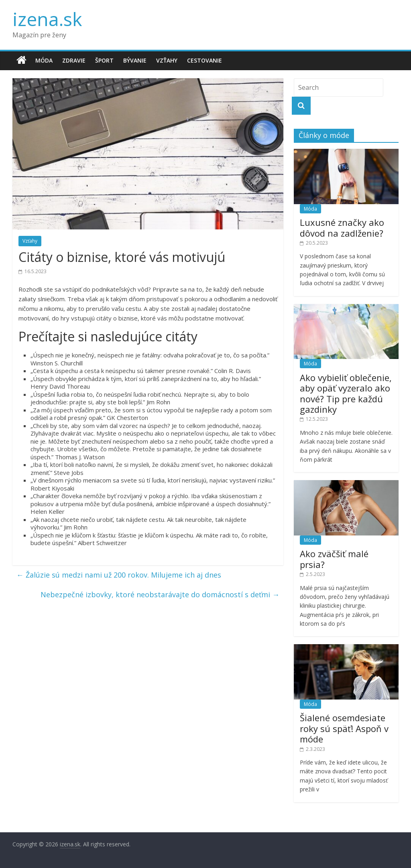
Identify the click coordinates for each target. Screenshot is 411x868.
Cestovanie (204, 60)
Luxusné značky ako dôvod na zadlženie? (342, 227)
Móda (44, 60)
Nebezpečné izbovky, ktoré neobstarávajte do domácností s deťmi (160, 594)
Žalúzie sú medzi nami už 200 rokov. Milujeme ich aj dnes (119, 575)
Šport (104, 60)
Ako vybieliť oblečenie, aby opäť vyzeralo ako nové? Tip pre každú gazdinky (346, 393)
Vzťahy (167, 60)
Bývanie (135, 60)
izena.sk (47, 19)
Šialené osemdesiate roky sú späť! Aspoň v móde (344, 728)
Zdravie (74, 60)
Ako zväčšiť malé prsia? (334, 559)
